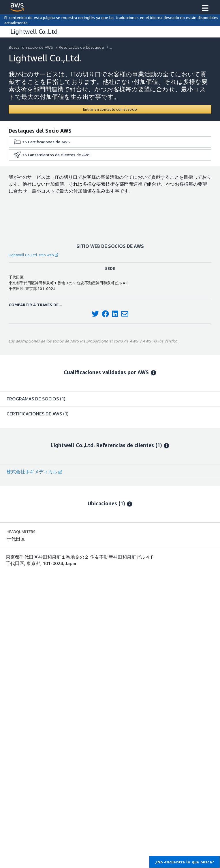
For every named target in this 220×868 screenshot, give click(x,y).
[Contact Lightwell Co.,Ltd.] (110, 109)
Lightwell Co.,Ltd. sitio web (33, 255)
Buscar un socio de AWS (31, 47)
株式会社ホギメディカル (34, 472)
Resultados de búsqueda (82, 47)
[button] (205, 9)
